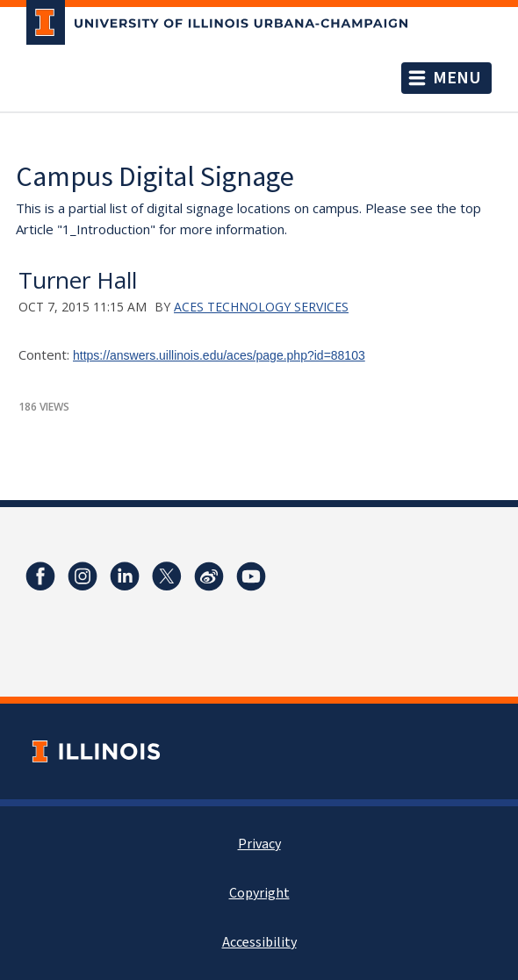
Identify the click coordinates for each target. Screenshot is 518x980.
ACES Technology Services (261, 307)
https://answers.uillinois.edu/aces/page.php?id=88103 (219, 355)
